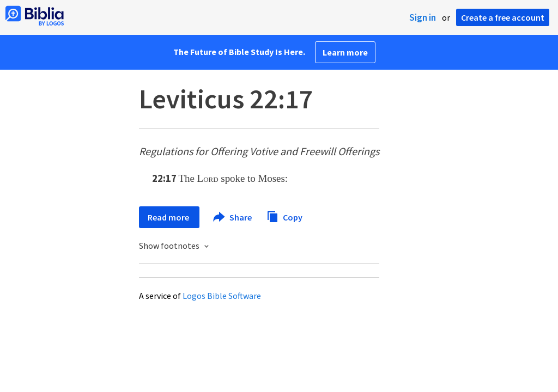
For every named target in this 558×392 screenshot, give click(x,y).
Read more (169, 217)
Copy (284, 216)
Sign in (423, 17)
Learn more (345, 52)
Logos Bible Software (222, 296)
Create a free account (503, 17)
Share (233, 217)
